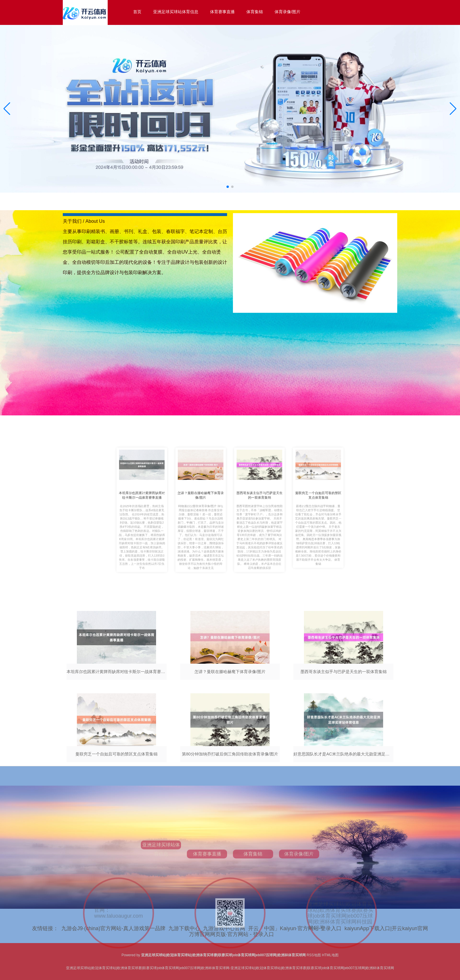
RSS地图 (314, 955)
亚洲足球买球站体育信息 (176, 12)
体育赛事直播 (222, 12)
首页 (137, 12)
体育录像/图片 (287, 12)
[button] (453, 109)
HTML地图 (330, 955)
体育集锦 (255, 12)
